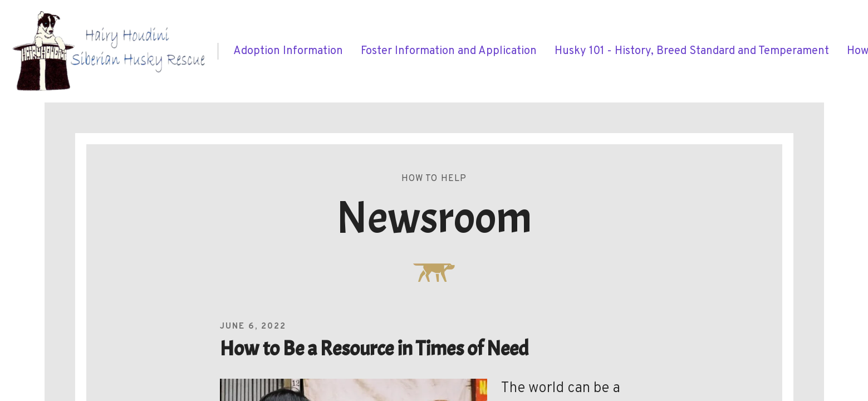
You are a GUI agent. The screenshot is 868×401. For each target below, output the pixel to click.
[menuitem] (288, 51)
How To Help (434, 179)
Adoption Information (288, 51)
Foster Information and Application (449, 51)
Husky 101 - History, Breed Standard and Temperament (692, 51)
